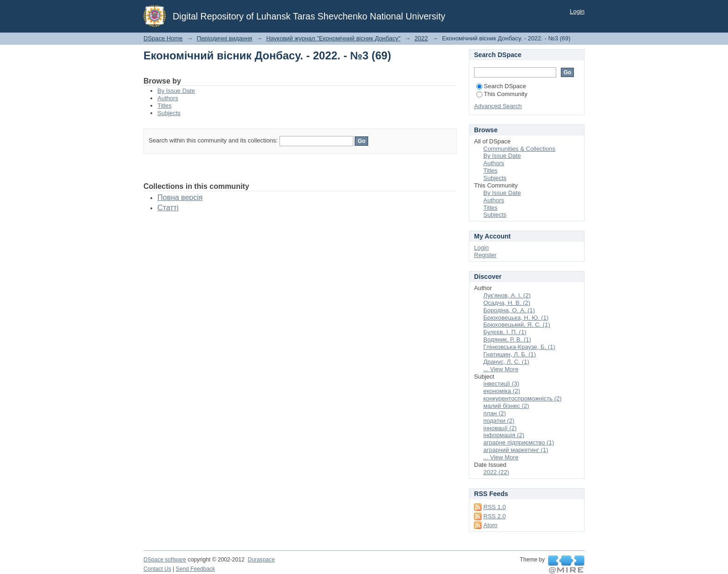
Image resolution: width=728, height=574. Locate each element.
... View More (501, 369)
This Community (502, 94)
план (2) (495, 413)
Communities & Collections (519, 149)
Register (485, 255)
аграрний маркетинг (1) (516, 450)
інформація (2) (504, 435)
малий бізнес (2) (506, 406)
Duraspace (261, 560)
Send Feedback (196, 569)
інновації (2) (500, 428)
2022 (421, 38)
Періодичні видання (224, 38)
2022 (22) (496, 472)
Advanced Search (498, 106)
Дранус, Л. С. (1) (506, 362)
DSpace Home (163, 38)
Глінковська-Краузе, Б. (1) (519, 347)
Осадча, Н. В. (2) (507, 303)
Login (577, 11)
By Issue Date (176, 91)
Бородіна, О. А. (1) (509, 310)
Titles (165, 106)
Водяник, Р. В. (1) (507, 339)
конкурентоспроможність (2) (523, 398)
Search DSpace (501, 86)
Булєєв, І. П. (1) (505, 332)
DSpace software (165, 560)
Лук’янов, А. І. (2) (507, 295)
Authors (168, 98)
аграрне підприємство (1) (519, 442)
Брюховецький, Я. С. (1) (517, 325)
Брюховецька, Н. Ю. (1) (516, 318)
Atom (490, 525)
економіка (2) (502, 391)
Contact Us (157, 569)
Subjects (169, 113)
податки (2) (499, 421)
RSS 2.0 (494, 516)
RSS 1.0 (494, 507)
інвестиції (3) (501, 384)
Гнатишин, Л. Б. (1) (510, 354)
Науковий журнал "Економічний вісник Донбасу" (333, 38)
